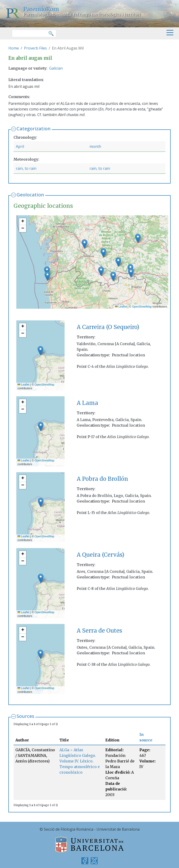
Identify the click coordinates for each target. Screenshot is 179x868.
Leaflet (121, 307)
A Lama (87, 403)
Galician (56, 68)
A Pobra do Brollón (102, 479)
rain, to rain (26, 168)
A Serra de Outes (99, 631)
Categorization (34, 129)
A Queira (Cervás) (100, 555)
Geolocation (30, 195)
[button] (113, 276)
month (95, 146)
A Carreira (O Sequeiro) (108, 327)
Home (14, 48)
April (20, 146)
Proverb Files (35, 48)
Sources (25, 716)
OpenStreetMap (142, 307)
